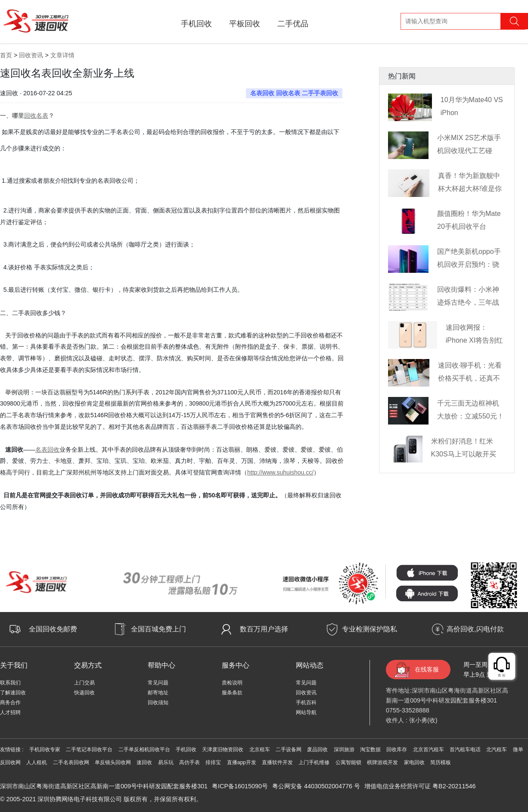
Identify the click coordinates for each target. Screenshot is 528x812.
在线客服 (427, 669)
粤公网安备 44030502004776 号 (316, 786)
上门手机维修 (314, 762)
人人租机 (37, 762)
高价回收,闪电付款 (475, 629)
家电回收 (414, 762)
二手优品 (293, 24)
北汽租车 (497, 750)
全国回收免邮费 (53, 629)
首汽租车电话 (465, 750)
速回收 (144, 762)
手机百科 (306, 703)
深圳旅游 (344, 750)
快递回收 (84, 693)
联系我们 (10, 683)
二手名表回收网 (71, 762)
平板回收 (245, 24)
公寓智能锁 (348, 762)
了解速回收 (13, 693)
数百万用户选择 (264, 629)
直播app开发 (242, 762)
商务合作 (10, 703)
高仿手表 (189, 762)
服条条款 (232, 693)
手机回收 (196, 24)
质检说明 (232, 683)
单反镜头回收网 (113, 762)
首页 (6, 55)
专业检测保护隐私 (370, 629)
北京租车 (260, 750)
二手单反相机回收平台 (144, 750)
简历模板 (441, 762)
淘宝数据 (370, 750)
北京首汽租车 (429, 750)
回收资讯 (31, 55)
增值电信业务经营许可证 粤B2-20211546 (420, 786)
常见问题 (158, 683)
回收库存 (397, 750)
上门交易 (84, 683)
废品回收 (317, 750)
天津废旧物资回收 (223, 750)
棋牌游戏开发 (382, 762)
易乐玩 (166, 762)
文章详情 (62, 55)
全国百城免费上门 (158, 629)
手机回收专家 (45, 750)
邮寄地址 (158, 693)
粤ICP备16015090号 (240, 786)
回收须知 (158, 703)
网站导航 (306, 712)
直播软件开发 (277, 762)
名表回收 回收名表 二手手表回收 (294, 93)
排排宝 (213, 762)
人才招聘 (10, 712)
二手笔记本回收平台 (89, 750)
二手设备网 (289, 750)
